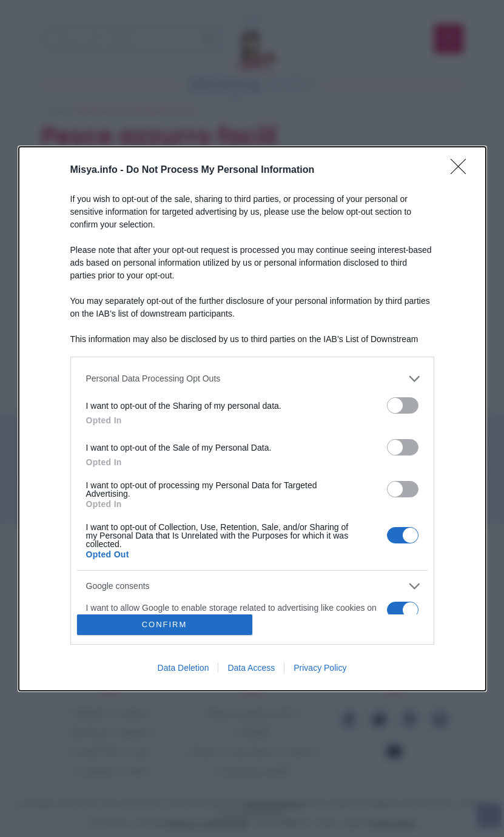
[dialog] (252, 418)
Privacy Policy (320, 668)
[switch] (403, 405)
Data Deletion (183, 668)
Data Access (251, 668)
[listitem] (252, 378)
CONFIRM (165, 624)
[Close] (462, 170)
